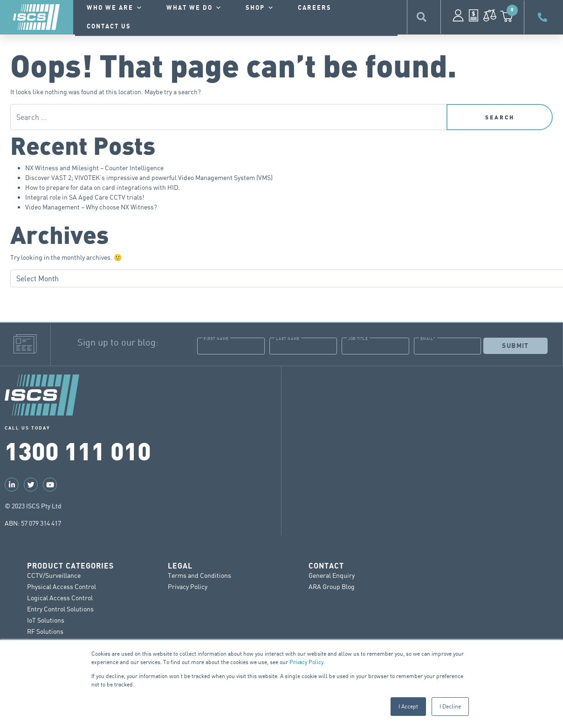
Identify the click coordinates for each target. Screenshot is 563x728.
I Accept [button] (408, 706)
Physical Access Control (62, 586)
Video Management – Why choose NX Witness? (91, 207)
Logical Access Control (60, 598)
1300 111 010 (78, 450)
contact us (109, 27)
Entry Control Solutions (60, 609)
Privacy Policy (306, 662)
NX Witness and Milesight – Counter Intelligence (94, 168)
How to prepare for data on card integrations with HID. (103, 187)
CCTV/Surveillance (54, 575)
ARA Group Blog (332, 586)
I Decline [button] (450, 706)
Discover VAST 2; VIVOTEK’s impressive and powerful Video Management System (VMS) (149, 177)
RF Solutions (45, 631)
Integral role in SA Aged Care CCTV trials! (85, 197)
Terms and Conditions (199, 575)
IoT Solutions (46, 620)
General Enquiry (332, 575)
